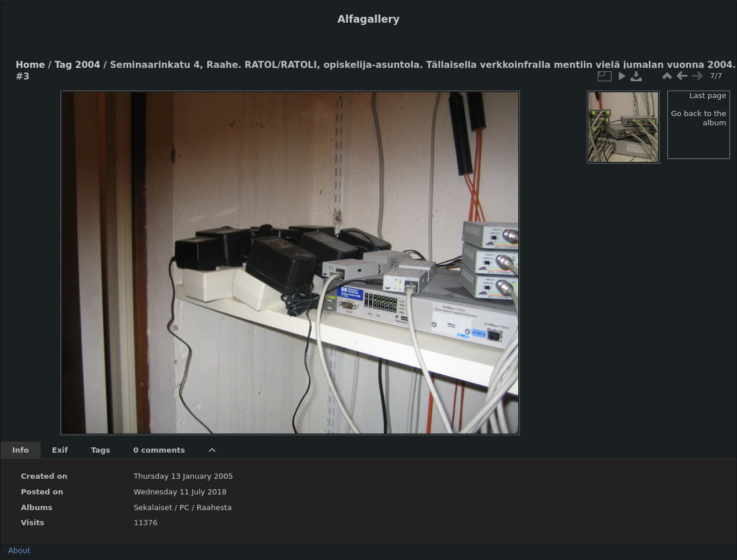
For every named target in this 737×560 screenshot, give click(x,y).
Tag (63, 65)
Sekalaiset (153, 507)
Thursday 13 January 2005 (183, 476)
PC (184, 507)
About (19, 550)
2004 (88, 65)
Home (30, 65)
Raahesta (214, 507)
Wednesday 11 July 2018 (180, 492)
